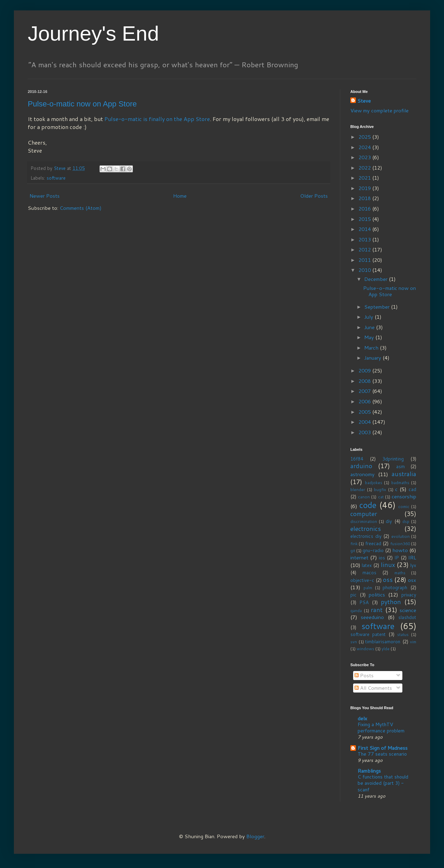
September (378, 307)
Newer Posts (45, 196)
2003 (365, 432)
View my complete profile (379, 110)
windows (365, 649)
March (372, 348)
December (377, 279)
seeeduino (372, 617)
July (369, 317)
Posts (364, 675)
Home (180, 196)
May (370, 337)
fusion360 (400, 544)
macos (369, 573)
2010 (365, 270)
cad (412, 489)
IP (397, 558)
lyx (413, 565)
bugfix (380, 489)
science (408, 610)
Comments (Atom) (81, 208)
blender (358, 489)
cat (381, 497)
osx (412, 580)
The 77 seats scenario (382, 754)
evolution (400, 536)
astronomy (362, 474)
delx (362, 718)
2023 (365, 157)
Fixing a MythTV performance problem (381, 727)
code (368, 505)
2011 (365, 260)
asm (400, 466)
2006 (365, 401)
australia (404, 474)
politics (377, 595)
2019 (365, 188)
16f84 (357, 459)
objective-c (362, 580)
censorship (404, 496)
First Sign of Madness (383, 748)
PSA (364, 602)
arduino (361, 466)
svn (354, 642)
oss (388, 580)
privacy (409, 595)
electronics (366, 529)
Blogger (255, 836)
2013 (365, 239)
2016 (365, 209)
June (370, 327)
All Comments (373, 688)
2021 (365, 178)
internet (359, 557)
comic (404, 506)
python (391, 602)
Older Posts (314, 196)
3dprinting (393, 459)
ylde (386, 649)
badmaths (400, 483)
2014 (365, 229)
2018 (365, 198)
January (373, 358)
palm (368, 588)
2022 (365, 168)
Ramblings (369, 771)
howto (400, 550)
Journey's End (93, 33)
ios (382, 558)
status (403, 634)
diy (389, 521)
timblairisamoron (383, 642)
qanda (356, 611)
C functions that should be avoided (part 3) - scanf (383, 783)
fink (354, 544)
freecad (373, 543)
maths (400, 573)
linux (388, 565)
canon (364, 497)
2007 (365, 391)
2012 (365, 250)
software (56, 178)
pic (353, 595)
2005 (365, 412)
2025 (365, 137)
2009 (365, 371)
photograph (395, 587)
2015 (365, 219)
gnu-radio (373, 550)
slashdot (407, 617)
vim (413, 642)
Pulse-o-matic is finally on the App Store (157, 119)
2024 (365, 147)
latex (367, 565)
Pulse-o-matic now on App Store (82, 104)
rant (377, 610)
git (353, 551)
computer (364, 514)
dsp (406, 521)
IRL (412, 557)
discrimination (364, 521)
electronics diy (366, 536)
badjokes (374, 483)
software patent (368, 634)
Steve (364, 101)
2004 (365, 422)
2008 (365, 381)
